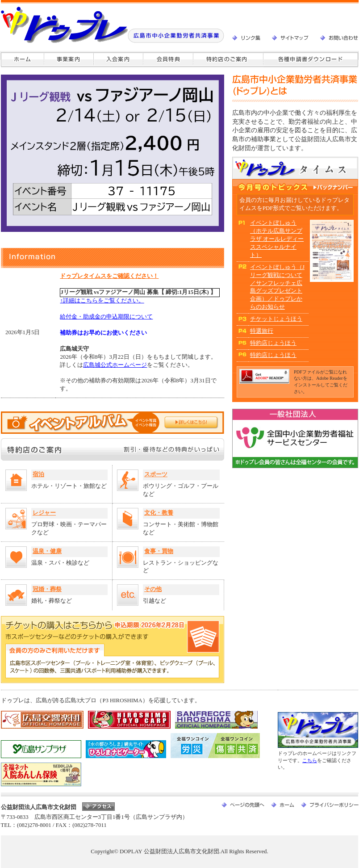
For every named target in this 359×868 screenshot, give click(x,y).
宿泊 (38, 474)
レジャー (44, 513)
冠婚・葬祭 (47, 589)
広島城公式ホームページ (115, 365)
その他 (153, 589)
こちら (310, 760)
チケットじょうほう (276, 319)
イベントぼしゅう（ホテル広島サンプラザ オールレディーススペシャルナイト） (277, 239)
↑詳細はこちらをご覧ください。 (102, 301)
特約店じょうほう (273, 343)
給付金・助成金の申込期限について (106, 317)
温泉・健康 (47, 551)
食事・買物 (159, 551)
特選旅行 (262, 331)
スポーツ (156, 474)
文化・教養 (159, 513)
